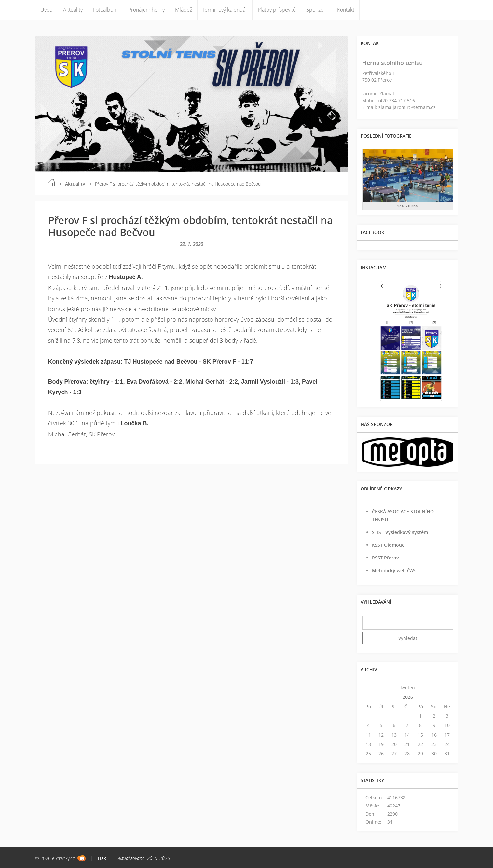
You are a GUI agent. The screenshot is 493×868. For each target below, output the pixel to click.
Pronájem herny (146, 10)
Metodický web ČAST (395, 570)
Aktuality (73, 10)
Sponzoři (316, 10)
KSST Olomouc (388, 545)
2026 (408, 697)
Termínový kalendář (225, 10)
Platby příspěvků (277, 10)
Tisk (102, 858)
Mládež (184, 10)
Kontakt (346, 10)
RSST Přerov (385, 558)
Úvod (47, 10)
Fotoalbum (105, 10)
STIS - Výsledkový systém (400, 532)
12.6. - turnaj (408, 206)
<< (368, 688)
